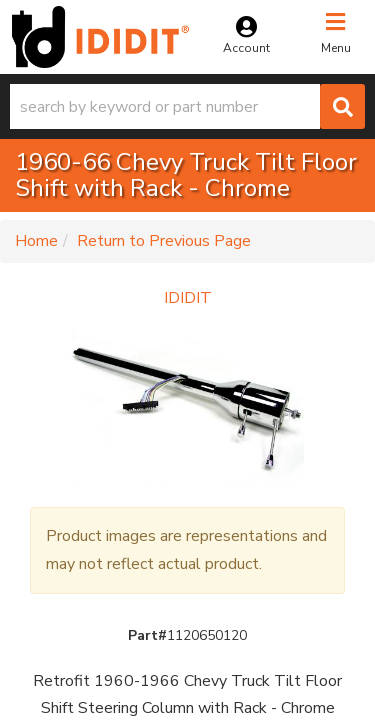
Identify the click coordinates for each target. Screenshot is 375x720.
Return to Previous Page (164, 241)
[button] (187, 106)
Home (36, 241)
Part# (147, 635)
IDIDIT (188, 298)
